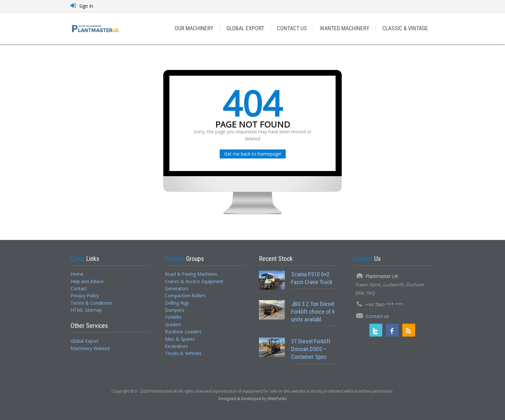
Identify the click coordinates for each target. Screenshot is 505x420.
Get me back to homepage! (253, 154)
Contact (79, 288)
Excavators (176, 346)
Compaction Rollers (185, 296)
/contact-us (377, 316)
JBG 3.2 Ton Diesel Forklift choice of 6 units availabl (313, 312)
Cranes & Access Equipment (194, 281)
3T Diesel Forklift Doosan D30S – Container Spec (311, 349)
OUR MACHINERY (194, 28)
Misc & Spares (180, 339)
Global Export (85, 341)
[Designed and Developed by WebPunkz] (253, 398)
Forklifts (173, 317)
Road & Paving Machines (191, 274)
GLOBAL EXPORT (245, 28)
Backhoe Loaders (183, 332)
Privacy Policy (85, 296)
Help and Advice (87, 281)
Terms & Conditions (91, 303)
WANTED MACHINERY (345, 28)
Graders (173, 325)
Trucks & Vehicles (183, 353)
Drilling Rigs (177, 303)
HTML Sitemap (86, 310)
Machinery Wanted (90, 348)
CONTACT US (292, 28)
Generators (177, 288)
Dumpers (175, 310)
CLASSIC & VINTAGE (405, 28)
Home (77, 274)
